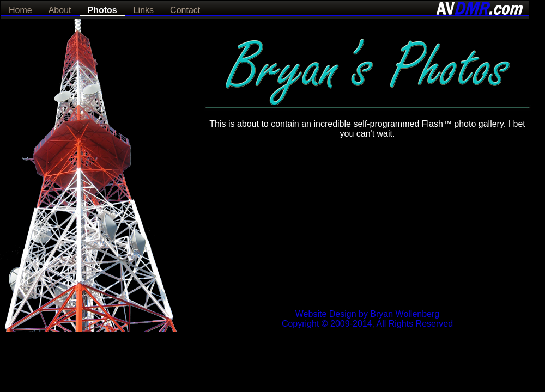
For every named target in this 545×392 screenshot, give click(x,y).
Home (20, 10)
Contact (185, 10)
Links (144, 10)
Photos (102, 10)
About (60, 10)
